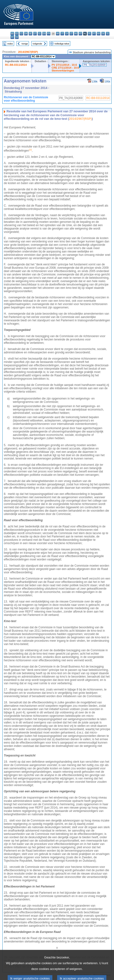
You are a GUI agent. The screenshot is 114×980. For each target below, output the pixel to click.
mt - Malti (80, 34)
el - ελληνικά (40, 34)
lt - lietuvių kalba (71, 34)
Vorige (25, 44)
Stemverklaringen (63, 71)
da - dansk (26, 34)
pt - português (94, 34)
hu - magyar (76, 34)
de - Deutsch (30, 34)
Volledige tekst (62, 44)
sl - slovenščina (108, 34)
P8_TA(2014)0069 (95, 65)
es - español (17, 34)
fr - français (49, 34)
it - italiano (62, 34)
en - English (44, 34)
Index (10, 44)
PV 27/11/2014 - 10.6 (64, 65)
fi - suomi (12, 37)
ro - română (99, 34)
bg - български (12, 34)
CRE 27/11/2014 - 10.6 (65, 68)
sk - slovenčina (103, 34)
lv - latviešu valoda (67, 34)
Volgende (37, 44)
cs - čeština (21, 34)
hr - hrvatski (58, 34)
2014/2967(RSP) (28, 52)
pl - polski (90, 34)
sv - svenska (17, 37)
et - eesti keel (35, 34)
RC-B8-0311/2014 (16, 65)
